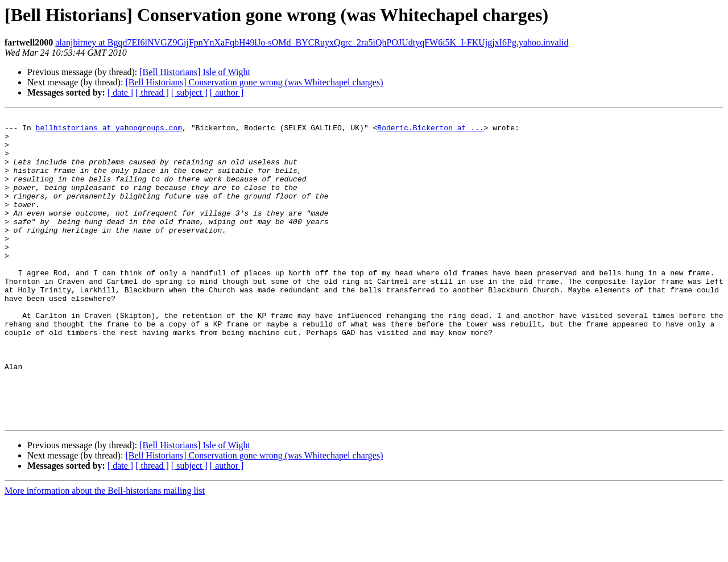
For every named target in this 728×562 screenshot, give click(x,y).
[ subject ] (189, 92)
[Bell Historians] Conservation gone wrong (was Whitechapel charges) (254, 82)
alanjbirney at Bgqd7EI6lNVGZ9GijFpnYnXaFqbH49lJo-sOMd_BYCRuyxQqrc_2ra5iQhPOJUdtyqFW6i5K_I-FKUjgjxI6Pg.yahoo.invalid (312, 42)
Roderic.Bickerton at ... (430, 131)
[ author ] (227, 92)
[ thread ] (152, 92)
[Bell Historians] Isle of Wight (195, 72)
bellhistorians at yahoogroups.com (109, 131)
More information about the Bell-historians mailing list (105, 552)
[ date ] (120, 92)
